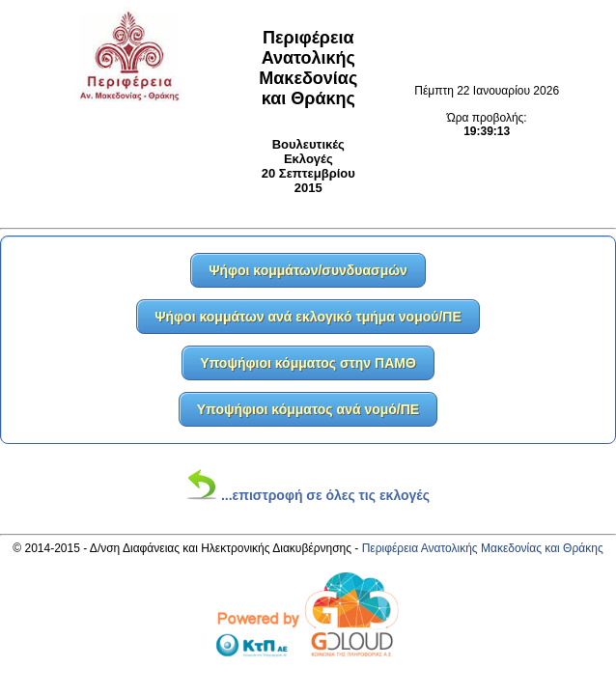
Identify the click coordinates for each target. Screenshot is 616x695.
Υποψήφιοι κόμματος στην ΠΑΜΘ (308, 363)
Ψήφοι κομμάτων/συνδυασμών (308, 270)
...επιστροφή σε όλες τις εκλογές (308, 495)
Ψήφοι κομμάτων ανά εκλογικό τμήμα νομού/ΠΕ (308, 317)
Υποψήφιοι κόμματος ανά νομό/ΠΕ (308, 409)
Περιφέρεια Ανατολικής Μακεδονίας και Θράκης (483, 548)
